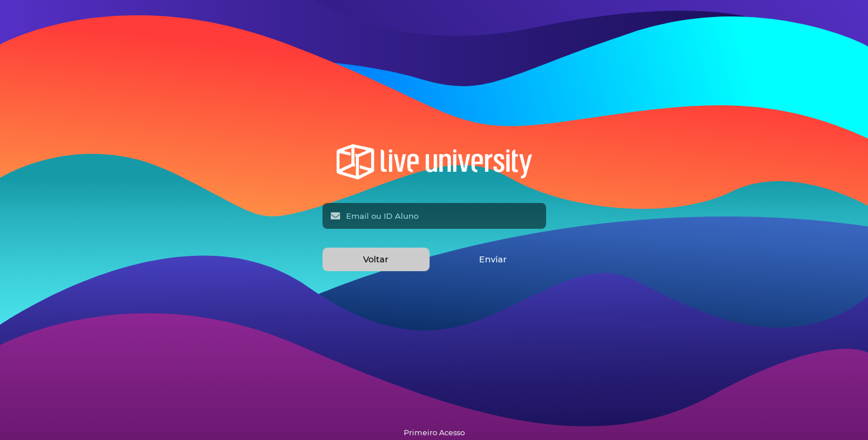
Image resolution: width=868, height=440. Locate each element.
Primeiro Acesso (434, 433)
